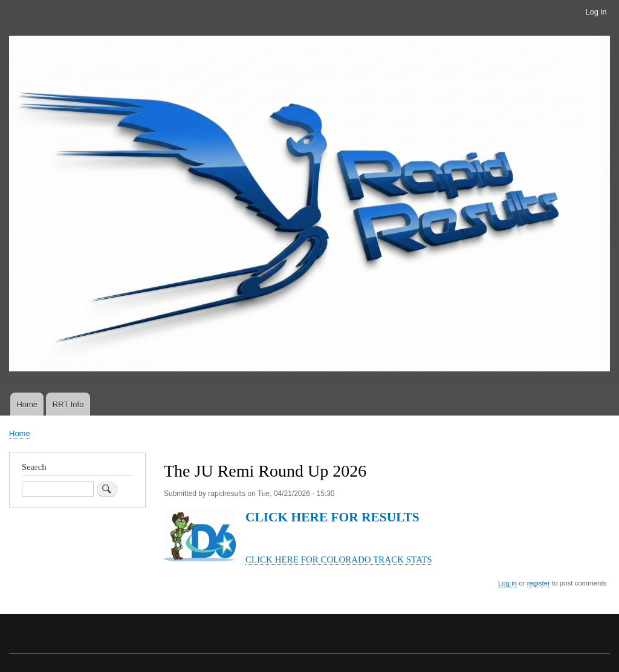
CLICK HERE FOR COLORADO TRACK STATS (339, 559)
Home (27, 404)
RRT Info (68, 404)
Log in (596, 12)
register (539, 583)
